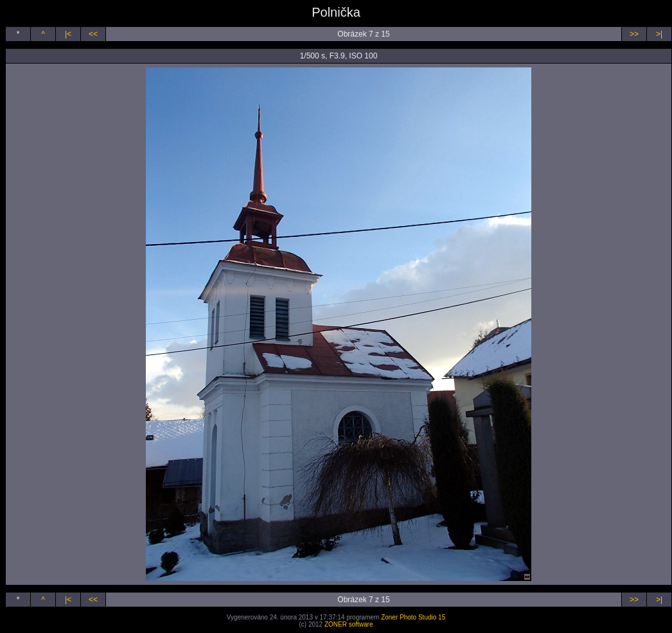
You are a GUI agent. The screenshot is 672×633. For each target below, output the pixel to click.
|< (68, 34)
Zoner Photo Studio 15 (413, 617)
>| (659, 34)
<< (93, 34)
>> (634, 34)
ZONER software (349, 624)
